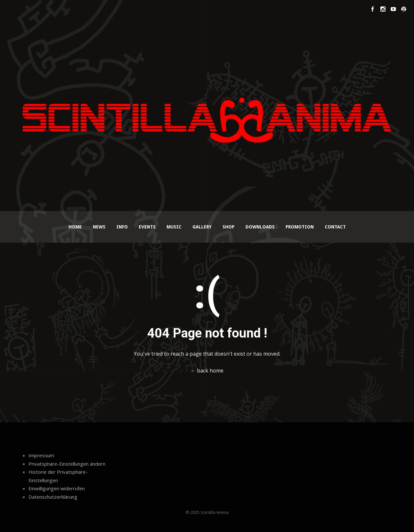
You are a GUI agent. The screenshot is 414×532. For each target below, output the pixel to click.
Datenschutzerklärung (53, 497)
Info (122, 227)
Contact (335, 227)
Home (75, 227)
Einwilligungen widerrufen (57, 488)
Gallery (202, 227)
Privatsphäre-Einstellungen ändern (67, 464)
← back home (207, 371)
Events (147, 227)
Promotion (300, 227)
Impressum (41, 455)
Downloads (260, 227)
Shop (229, 227)
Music (174, 227)
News (99, 227)
